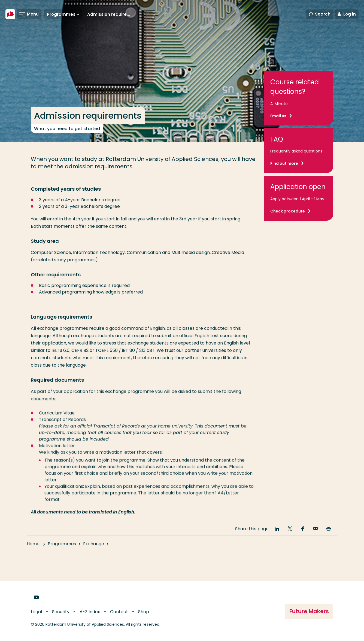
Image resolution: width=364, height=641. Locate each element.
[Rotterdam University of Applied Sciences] (10, 14)
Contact (119, 612)
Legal (36, 612)
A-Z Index (90, 612)
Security (61, 612)
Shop (144, 612)
